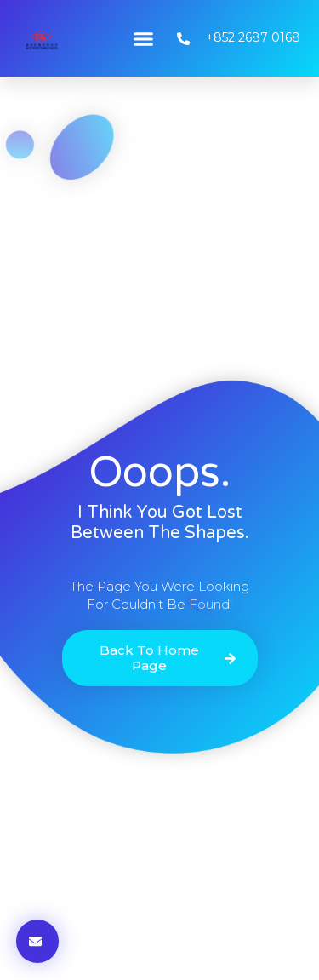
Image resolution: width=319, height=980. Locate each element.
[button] (143, 38)
